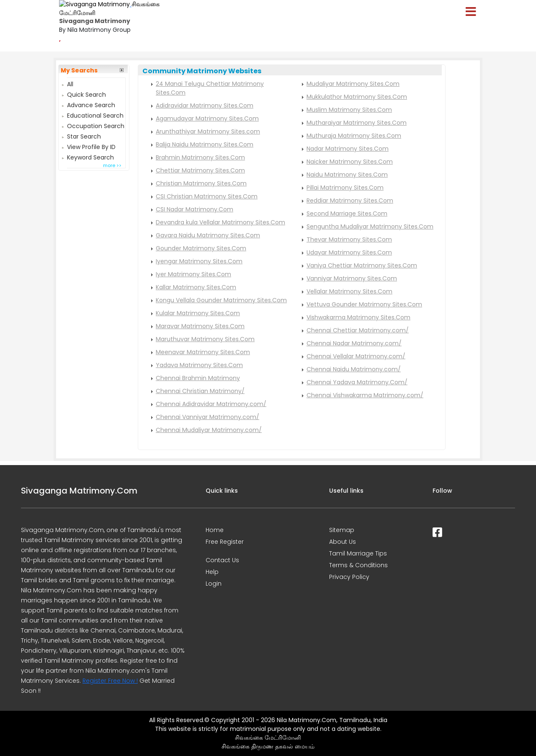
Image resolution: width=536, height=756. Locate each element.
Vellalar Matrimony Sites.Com (349, 291)
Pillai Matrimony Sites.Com (345, 188)
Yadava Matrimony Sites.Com (199, 365)
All (70, 83)
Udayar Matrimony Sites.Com (349, 252)
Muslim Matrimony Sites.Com (349, 110)
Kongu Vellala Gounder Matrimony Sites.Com (221, 300)
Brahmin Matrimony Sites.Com (200, 157)
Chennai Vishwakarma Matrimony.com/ (365, 395)
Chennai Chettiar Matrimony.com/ (358, 330)
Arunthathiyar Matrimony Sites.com (208, 131)
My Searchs (79, 70)
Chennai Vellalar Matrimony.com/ (356, 356)
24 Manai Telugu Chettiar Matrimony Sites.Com (210, 88)
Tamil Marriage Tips (358, 553)
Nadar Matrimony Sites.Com (348, 149)
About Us (343, 542)
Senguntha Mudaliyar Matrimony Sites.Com (370, 226)
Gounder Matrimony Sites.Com (201, 248)
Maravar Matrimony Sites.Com (200, 326)
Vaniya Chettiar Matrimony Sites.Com (362, 265)
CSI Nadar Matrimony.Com (195, 209)
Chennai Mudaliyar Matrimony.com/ (209, 430)
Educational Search (95, 114)
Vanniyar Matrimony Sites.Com (352, 278)
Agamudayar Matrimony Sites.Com (207, 118)
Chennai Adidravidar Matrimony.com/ (211, 404)
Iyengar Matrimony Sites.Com (199, 261)
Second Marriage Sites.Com (347, 213)
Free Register (225, 542)
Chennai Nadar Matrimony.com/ (354, 343)
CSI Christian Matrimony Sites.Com (207, 196)
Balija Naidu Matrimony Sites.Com (205, 144)
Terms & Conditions (358, 565)
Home (215, 530)
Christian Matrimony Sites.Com (201, 183)
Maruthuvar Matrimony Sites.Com (205, 339)
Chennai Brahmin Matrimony (198, 378)
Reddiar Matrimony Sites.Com (350, 201)
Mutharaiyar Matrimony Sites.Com (357, 123)
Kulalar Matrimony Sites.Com (198, 313)
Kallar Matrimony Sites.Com (196, 287)
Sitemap (342, 530)
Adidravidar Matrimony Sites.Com (205, 105)
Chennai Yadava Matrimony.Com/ (357, 382)
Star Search (84, 135)
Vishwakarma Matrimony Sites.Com (358, 317)
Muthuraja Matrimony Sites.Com (354, 136)
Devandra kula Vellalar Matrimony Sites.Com (220, 222)
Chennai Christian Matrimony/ (200, 391)
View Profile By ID (91, 146)
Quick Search (86, 94)
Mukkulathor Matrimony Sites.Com (357, 97)
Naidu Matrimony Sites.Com (347, 175)
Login (214, 584)
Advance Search (91, 104)
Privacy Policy (349, 577)
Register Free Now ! (110, 681)
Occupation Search (96, 125)
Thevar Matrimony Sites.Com (349, 239)
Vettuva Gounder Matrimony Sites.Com (364, 304)
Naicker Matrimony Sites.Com (350, 162)
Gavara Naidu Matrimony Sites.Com (208, 235)
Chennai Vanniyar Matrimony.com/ (207, 417)
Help (212, 572)
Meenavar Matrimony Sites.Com (203, 352)
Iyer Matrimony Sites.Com (193, 274)
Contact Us (222, 560)
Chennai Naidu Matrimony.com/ (354, 369)
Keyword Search (90, 156)
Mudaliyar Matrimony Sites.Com (353, 84)
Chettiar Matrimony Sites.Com (200, 170)
